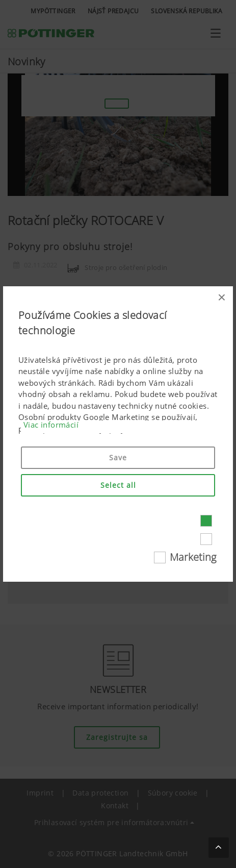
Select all (118, 485)
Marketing (193, 557)
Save (118, 457)
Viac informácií (51, 425)
